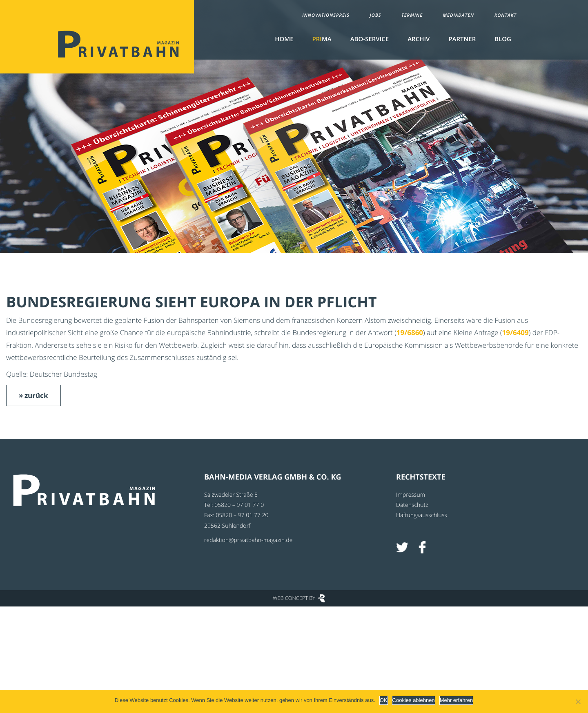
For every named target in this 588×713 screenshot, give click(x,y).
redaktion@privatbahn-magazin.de (248, 540)
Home (284, 39)
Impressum (411, 495)
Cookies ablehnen (414, 700)
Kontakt (506, 15)
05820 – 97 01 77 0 (239, 505)
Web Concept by (294, 598)
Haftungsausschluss (422, 515)
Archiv (419, 39)
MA (322, 39)
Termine (412, 15)
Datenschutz (412, 505)
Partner (462, 39)
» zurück (33, 395)
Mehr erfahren (457, 700)
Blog (503, 39)
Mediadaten (459, 15)
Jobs (375, 15)
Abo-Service (370, 39)
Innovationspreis (326, 15)
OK (384, 700)
